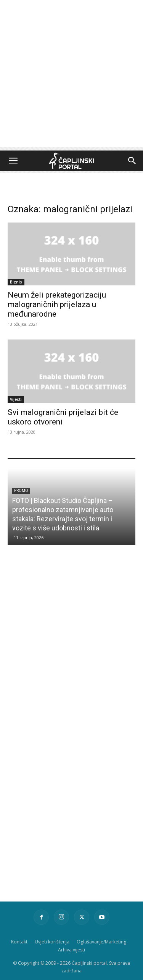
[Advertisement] (71, 75)
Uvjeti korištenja (52, 942)
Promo (21, 491)
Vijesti (16, 399)
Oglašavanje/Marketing (101, 942)
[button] (13, 161)
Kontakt (19, 942)
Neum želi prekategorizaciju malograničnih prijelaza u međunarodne (57, 304)
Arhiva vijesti (71, 950)
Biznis (16, 282)
